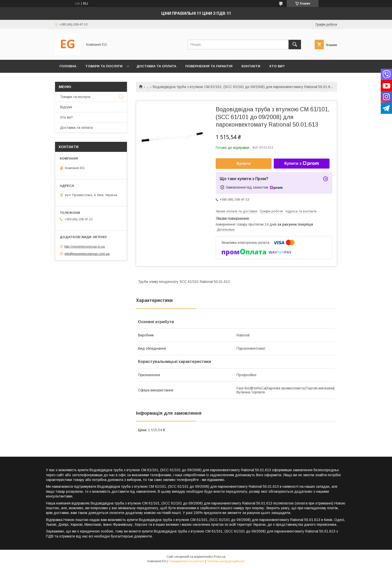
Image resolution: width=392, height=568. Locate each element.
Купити (244, 163)
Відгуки (66, 107)
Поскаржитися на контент (186, 561)
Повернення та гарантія (209, 66)
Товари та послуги (104, 66)
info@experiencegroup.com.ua (87, 254)
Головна (68, 66)
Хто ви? (277, 66)
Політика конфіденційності (225, 561)
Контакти (251, 66)
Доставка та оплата (156, 66)
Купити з (301, 164)
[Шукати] (295, 45)
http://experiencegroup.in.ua (84, 246)
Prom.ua (220, 557)
